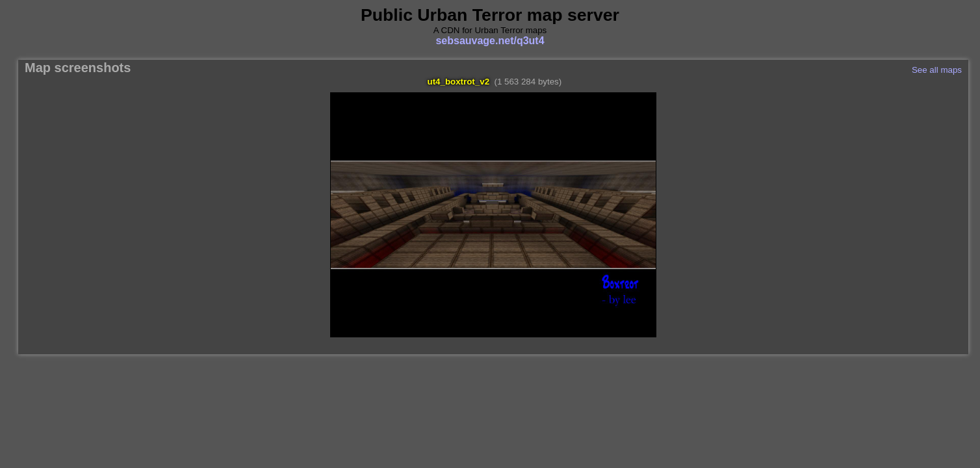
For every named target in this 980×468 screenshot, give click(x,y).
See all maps (937, 70)
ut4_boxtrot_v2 (459, 82)
